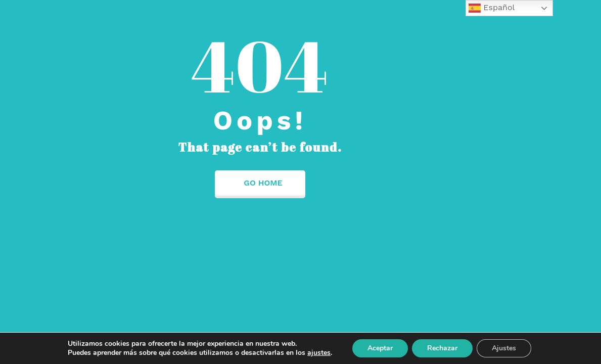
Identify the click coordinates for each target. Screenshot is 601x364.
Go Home (260, 183)
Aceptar (380, 348)
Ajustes (504, 348)
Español (492, 8)
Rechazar (442, 348)
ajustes (319, 353)
